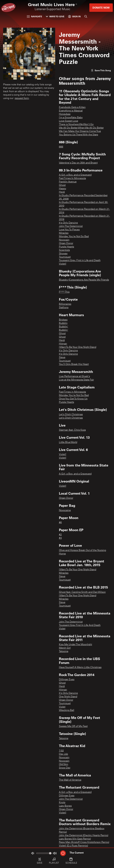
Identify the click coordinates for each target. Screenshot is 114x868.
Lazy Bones (65, 806)
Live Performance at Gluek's (74, 376)
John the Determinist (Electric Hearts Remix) (84, 836)
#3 (60, 538)
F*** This (64, 292)
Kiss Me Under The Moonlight (75, 645)
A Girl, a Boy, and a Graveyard (75, 175)
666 (61, 147)
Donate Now (101, 8)
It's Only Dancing (68, 223)
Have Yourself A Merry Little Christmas (80, 667)
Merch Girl (65, 648)
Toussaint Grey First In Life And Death (80, 625)
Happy (63, 189)
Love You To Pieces (69, 230)
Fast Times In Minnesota (72, 178)
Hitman (63, 344)
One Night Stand (68, 697)
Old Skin (64, 764)
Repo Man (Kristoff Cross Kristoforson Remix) (84, 842)
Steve (62, 358)
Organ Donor (66, 243)
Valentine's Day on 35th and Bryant (78, 163)
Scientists (64, 250)
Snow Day (65, 768)
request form (22, 98)
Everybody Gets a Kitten (72, 107)
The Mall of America (70, 780)
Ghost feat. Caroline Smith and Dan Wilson (82, 592)
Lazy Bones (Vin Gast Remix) (75, 839)
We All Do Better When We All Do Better (81, 128)
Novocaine (65, 510)
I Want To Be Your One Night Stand (78, 347)
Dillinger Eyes (67, 680)
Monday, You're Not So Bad (74, 237)
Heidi (62, 192)
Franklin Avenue (68, 182)
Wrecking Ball (67, 710)
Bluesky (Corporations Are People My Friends (84, 280)
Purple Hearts (67, 247)
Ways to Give (55, 16)
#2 (60, 535)
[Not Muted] (33, 853)
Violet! (63, 264)
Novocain (64, 240)
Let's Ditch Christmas (71, 415)
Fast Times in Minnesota (72, 392)
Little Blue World (68, 442)
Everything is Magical (71, 111)
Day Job (63, 754)
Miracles (64, 233)
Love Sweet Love (69, 121)
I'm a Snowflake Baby (71, 118)
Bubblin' (64, 327)
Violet (62, 629)
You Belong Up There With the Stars (79, 135)
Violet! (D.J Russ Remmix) (73, 846)
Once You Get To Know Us (73, 399)
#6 (60, 523)
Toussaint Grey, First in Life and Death (80, 261)
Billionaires (65, 304)
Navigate (34, 16)
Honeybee (65, 114)
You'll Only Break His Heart (74, 364)
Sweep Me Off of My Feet (73, 726)
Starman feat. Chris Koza (72, 430)
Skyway (63, 254)
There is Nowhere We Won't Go (76, 125)
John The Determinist (71, 226)
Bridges (63, 320)
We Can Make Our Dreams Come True (80, 131)
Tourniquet (65, 257)
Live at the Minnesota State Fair (76, 380)
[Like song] (101, 70)
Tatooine (64, 651)
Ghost (62, 185)
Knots (62, 803)
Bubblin (63, 323)
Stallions (64, 308)
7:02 (61, 751)
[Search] (86, 16)
